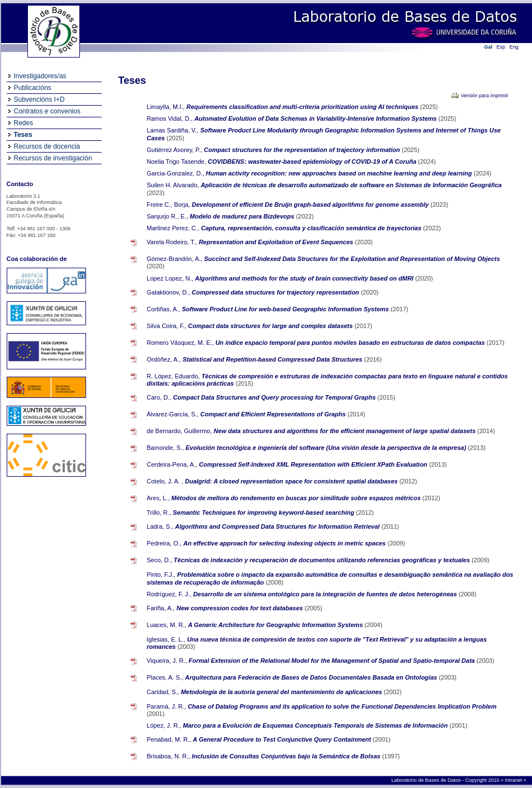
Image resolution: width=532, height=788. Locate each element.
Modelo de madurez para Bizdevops (243, 216)
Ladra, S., (160, 526)
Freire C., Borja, (169, 205)
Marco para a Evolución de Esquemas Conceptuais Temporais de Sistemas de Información (316, 725)
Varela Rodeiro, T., (172, 242)
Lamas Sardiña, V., (173, 130)
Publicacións (33, 88)
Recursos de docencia (47, 146)
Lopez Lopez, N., (170, 278)
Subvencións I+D (39, 99)
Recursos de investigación (53, 158)
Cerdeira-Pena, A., (172, 464)
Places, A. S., (165, 677)
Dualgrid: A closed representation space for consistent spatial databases (292, 481)
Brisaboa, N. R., (169, 756)
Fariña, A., (161, 608)
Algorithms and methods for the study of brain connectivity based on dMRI (305, 278)
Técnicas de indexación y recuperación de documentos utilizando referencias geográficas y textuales (323, 560)
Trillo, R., (159, 512)
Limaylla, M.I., (166, 107)
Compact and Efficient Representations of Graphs (274, 414)
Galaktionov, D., (168, 292)
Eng (514, 47)
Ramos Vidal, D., (170, 118)
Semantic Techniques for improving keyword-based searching (264, 512)
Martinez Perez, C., (173, 228)
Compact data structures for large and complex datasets (272, 326)
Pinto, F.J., (161, 575)
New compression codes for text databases (241, 608)
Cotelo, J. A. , (165, 481)
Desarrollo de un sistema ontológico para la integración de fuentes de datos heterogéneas (326, 594)
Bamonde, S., (166, 448)
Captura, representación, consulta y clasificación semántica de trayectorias (312, 228)
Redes (24, 123)
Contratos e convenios (47, 111)
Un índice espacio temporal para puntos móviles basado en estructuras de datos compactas (351, 343)
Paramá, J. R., (167, 706)
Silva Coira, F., (167, 326)
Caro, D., (159, 397)
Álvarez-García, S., (173, 414)
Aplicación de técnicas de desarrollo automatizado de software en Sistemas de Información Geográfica (351, 185)
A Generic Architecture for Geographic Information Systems (277, 625)
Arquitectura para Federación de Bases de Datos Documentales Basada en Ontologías (312, 677)
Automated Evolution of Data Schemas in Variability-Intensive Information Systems (317, 118)
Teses (23, 135)
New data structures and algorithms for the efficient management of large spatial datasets (345, 431)
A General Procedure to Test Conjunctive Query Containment (283, 739)
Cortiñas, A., (164, 309)
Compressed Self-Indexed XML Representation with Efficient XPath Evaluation (314, 464)
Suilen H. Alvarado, (173, 185)
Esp (501, 47)
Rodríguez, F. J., (169, 594)
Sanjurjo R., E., (168, 216)
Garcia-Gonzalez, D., (176, 173)
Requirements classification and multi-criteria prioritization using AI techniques (303, 107)
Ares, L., (158, 498)
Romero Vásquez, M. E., (180, 343)
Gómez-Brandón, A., (175, 259)
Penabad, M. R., (169, 739)
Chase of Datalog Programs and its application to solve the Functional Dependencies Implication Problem (342, 706)
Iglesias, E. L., (166, 639)
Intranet (514, 780)
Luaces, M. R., (167, 625)
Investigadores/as (40, 76)
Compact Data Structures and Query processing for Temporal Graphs (275, 397)
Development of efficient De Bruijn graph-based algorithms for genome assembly (311, 205)
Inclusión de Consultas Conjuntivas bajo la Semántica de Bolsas (287, 756)
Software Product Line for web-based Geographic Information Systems (286, 309)
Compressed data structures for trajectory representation (276, 292)
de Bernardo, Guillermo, (180, 431)
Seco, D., (160, 560)
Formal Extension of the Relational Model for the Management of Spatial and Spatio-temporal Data (333, 661)
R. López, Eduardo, (174, 376)
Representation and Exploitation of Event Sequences (277, 242)
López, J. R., (164, 725)
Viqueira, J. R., (167, 661)
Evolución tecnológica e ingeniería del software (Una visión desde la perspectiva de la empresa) (327, 448)
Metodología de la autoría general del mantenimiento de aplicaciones (282, 692)
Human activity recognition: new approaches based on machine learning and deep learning (339, 173)
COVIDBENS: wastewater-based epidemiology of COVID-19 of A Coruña (313, 162)
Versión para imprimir (484, 96)
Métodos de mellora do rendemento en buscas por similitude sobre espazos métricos (297, 498)
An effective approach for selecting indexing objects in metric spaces (285, 543)
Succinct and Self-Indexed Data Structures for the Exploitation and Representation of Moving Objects (352, 259)
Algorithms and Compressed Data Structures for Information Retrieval (278, 526)
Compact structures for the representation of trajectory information (303, 150)
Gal (489, 47)
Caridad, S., (163, 692)
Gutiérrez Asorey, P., (175, 150)
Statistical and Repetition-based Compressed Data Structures (274, 359)
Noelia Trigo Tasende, (177, 162)
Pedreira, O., (164, 543)
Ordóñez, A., (164, 359)
